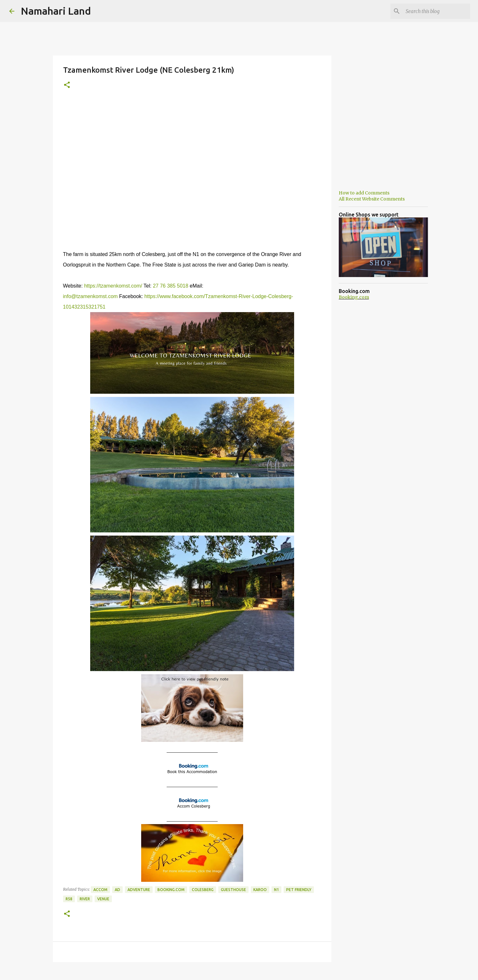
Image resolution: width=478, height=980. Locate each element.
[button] (67, 85)
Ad (117, 890)
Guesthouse (233, 890)
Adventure (139, 890)
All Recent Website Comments (372, 199)
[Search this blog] (437, 11)
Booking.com (171, 890)
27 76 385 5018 (171, 286)
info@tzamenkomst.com (91, 296)
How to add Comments (364, 193)
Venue (103, 899)
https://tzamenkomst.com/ (113, 286)
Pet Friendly (299, 890)
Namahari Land (56, 11)
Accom (100, 890)
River (85, 899)
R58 (69, 899)
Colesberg (203, 890)
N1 (276, 890)
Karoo (260, 890)
